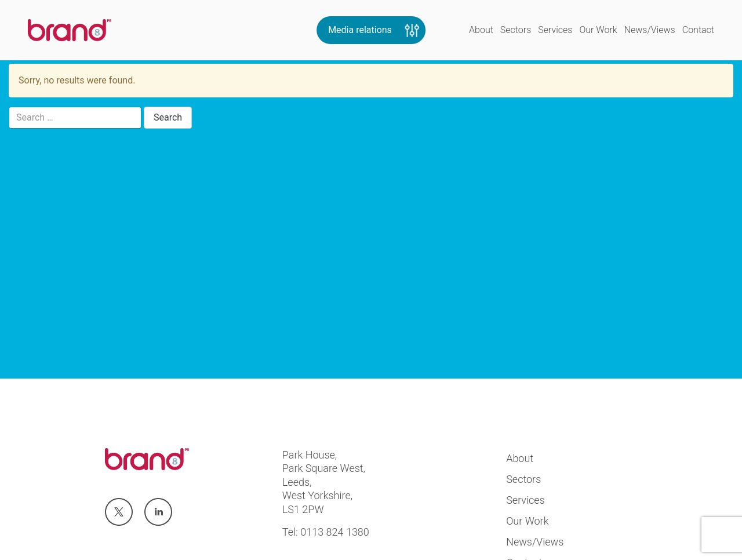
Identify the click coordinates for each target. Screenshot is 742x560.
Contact (698, 30)
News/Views (650, 30)
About (481, 30)
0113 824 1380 (335, 532)
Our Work (598, 30)
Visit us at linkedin (158, 512)
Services (555, 30)
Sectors (516, 30)
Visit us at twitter (118, 512)
